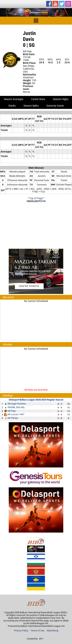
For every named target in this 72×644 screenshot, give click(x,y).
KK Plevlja (13, 418)
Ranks (12, 106)
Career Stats (38, 99)
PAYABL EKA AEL (16, 407)
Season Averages (14, 99)
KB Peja (12, 411)
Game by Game (55, 106)
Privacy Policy (21, 631)
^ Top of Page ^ (36, 198)
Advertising (52, 631)
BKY (41, 639)
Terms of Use (37, 631)
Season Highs (61, 99)
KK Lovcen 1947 (16, 414)
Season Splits (31, 106)
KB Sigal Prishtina (17, 404)
